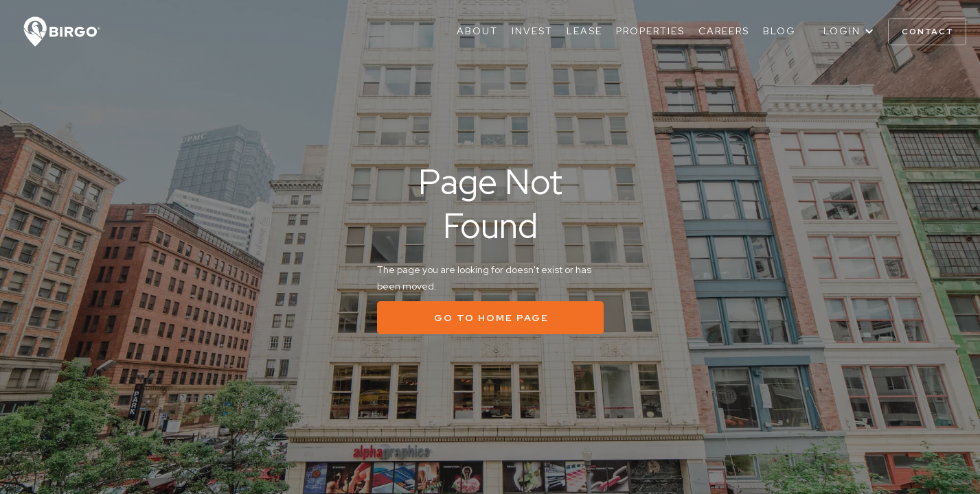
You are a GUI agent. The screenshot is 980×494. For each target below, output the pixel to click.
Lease (584, 31)
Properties (650, 31)
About (477, 31)
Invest (532, 31)
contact (928, 32)
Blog (779, 31)
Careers (724, 31)
